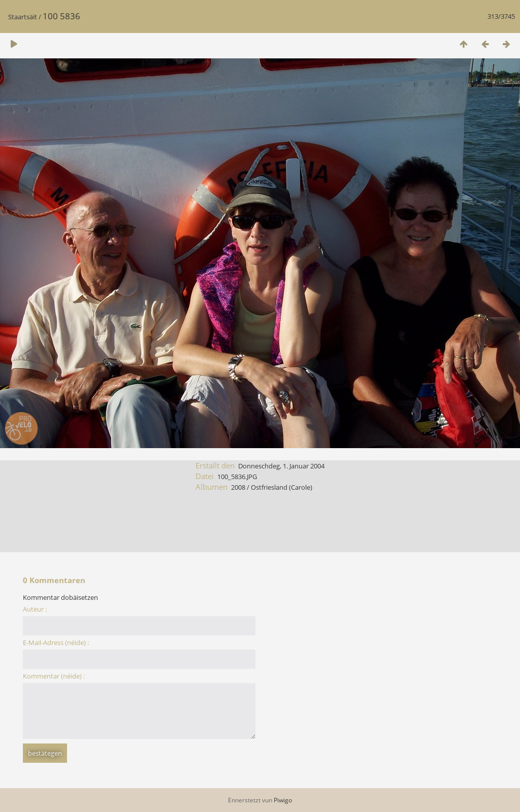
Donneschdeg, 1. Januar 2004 (281, 466)
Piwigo (283, 800)
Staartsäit (23, 17)
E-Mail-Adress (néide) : (56, 642)
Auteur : (35, 609)
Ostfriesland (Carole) (282, 487)
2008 (238, 487)
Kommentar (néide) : (54, 676)
